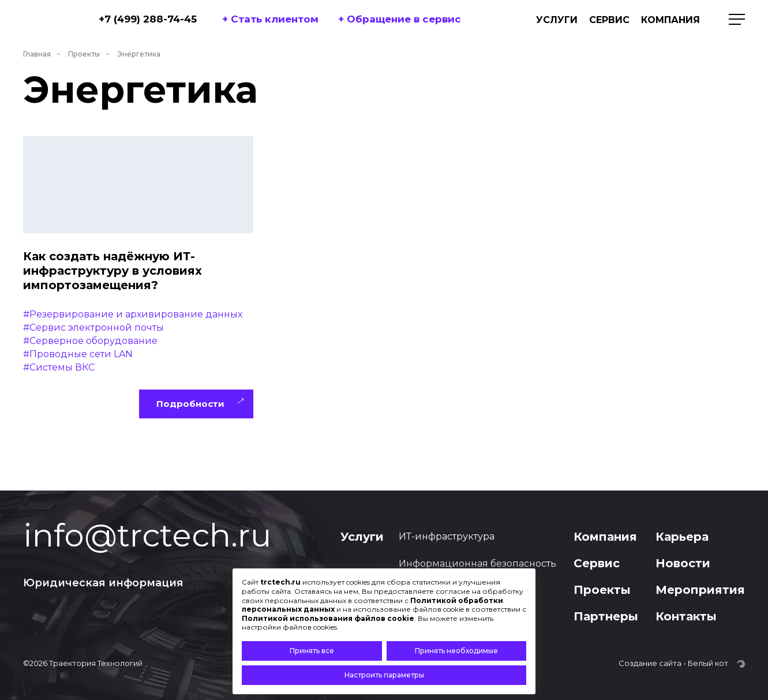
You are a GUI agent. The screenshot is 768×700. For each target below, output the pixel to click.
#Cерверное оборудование (90, 341)
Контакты (686, 616)
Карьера (682, 537)
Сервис (609, 20)
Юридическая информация (103, 583)
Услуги (557, 20)
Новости (683, 563)
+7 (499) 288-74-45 (148, 19)
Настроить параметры (384, 675)
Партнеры (606, 616)
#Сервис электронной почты (93, 327)
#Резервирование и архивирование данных (133, 314)
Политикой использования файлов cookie (328, 618)
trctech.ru (280, 582)
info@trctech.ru (147, 535)
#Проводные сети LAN (78, 354)
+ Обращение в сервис (400, 19)
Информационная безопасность (477, 564)
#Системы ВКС (59, 367)
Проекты (84, 54)
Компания (670, 20)
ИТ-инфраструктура (447, 536)
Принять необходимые (456, 651)
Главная (37, 54)
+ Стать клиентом (270, 19)
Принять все (312, 651)
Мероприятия (700, 590)
